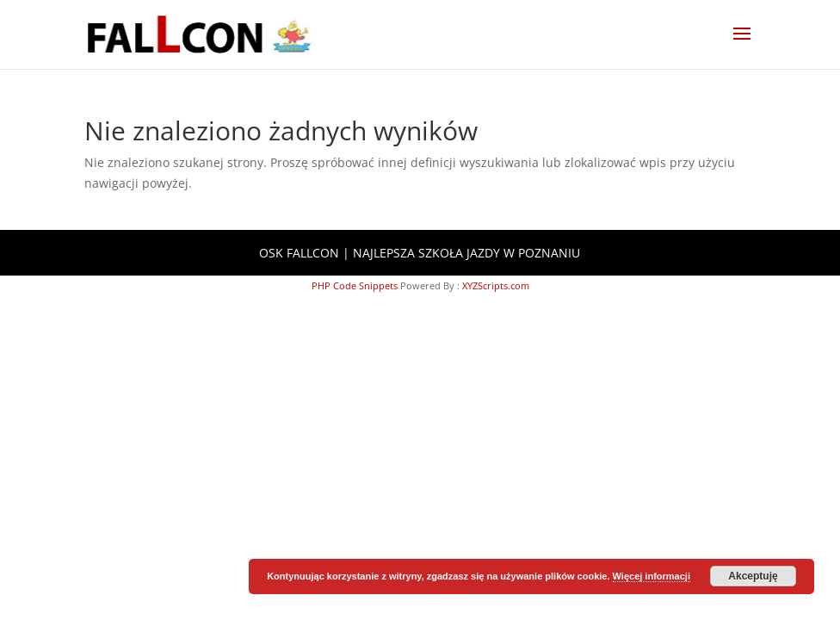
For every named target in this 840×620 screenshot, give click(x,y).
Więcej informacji (652, 576)
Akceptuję (753, 576)
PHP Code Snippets (355, 285)
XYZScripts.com (496, 285)
